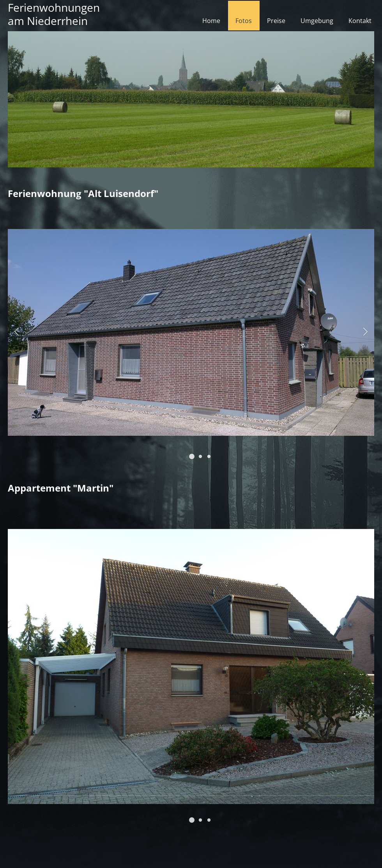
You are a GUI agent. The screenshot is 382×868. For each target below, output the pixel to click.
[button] (192, 456)
